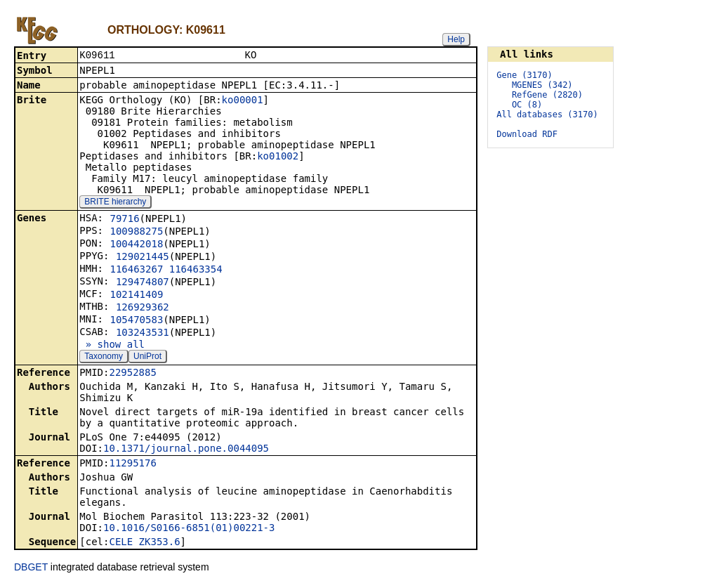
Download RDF (527, 134)
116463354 (196, 270)
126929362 (143, 308)
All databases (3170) (547, 115)
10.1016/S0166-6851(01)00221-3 (189, 529)
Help (456, 39)
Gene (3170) (524, 75)
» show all (112, 346)
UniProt (147, 358)
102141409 (136, 296)
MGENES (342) (542, 85)
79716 (124, 220)
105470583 (136, 321)
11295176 (132, 464)
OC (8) (527, 105)
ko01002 (278, 157)
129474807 (143, 283)
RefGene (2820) (547, 95)
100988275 (136, 233)
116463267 (136, 270)
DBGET (31, 568)
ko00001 (243, 101)
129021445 (143, 258)
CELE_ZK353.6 (144, 543)
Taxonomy (104, 358)
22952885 (132, 374)
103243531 (143, 334)
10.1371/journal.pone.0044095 (186, 450)
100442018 (136, 245)
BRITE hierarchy (115, 203)
